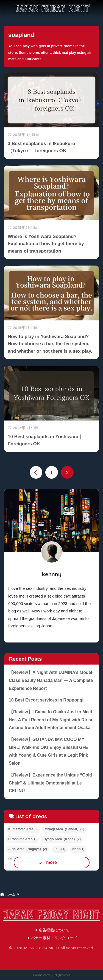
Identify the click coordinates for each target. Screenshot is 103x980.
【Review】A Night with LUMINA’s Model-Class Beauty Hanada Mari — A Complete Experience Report (51, 680)
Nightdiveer (62, 975)
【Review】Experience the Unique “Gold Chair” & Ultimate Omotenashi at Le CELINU (50, 783)
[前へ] (36, 472)
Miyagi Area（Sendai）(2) (64, 829)
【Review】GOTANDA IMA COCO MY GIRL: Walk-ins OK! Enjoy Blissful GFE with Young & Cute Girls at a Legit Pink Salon (48, 751)
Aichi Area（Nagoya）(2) (28, 849)
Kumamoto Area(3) (23, 829)
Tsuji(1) (60, 849)
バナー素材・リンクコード (54, 938)
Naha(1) (78, 849)
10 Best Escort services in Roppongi (46, 700)
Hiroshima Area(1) (22, 839)
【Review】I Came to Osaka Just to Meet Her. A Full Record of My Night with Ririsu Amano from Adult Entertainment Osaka (51, 720)
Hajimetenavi (42, 975)
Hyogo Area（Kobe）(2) (62, 839)
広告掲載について (54, 930)
